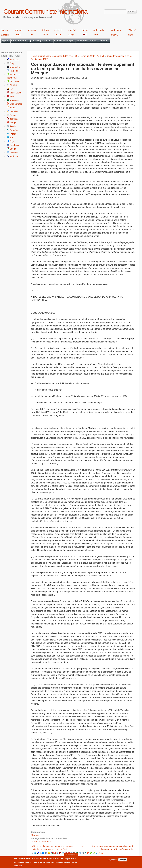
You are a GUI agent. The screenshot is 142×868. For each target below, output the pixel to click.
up (82, 846)
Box (11, 138)
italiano (45, 30)
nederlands (98, 30)
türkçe (85, 30)
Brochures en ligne (64, 41)
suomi (131, 35)
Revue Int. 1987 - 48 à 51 (92, 56)
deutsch (32, 30)
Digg (12, 63)
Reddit (13, 126)
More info (18, 866)
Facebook (14, 145)
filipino (71, 35)
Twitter (13, 134)
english (4, 30)
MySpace (14, 156)
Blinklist (13, 85)
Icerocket (14, 111)
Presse (94, 41)
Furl (11, 89)
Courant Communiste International (46, 12)
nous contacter (19, 41)
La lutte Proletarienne (41, 842)
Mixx (12, 96)
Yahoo (13, 115)
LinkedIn (14, 153)
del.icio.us (14, 60)
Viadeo (13, 108)
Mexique (35, 835)
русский (5, 35)
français (18, 30)
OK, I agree (112, 860)
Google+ (14, 123)
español (72, 30)
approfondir (82, 41)
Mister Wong (16, 93)
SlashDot (14, 130)
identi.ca (14, 119)
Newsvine (14, 100)
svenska (58, 30)
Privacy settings (71, 855)
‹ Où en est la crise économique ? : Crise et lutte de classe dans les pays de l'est (53, 848)
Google (13, 149)
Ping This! (14, 71)
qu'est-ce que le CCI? (40, 41)
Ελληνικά (132, 30)
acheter (104, 41)
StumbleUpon (16, 104)
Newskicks (15, 67)
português (116, 30)
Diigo (12, 141)
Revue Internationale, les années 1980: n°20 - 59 (54, 56)
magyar (115, 35)
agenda (6, 41)
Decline (123, 860)
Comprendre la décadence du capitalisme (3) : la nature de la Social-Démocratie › (113, 848)
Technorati (14, 82)
